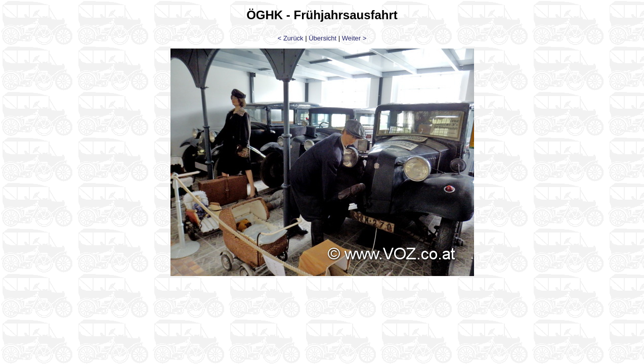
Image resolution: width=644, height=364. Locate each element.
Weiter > (354, 38)
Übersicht (323, 38)
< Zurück (291, 38)
